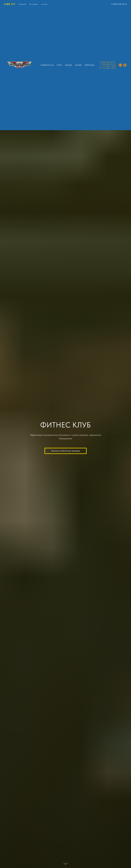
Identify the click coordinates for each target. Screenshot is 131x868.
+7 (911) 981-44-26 (107, 62)
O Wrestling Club (47, 65)
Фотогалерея (34, 4)
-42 (114, 64)
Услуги (59, 65)
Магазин (78, 65)
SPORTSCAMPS (89, 65)
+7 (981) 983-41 (106, 64)
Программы (22, 4)
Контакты (44, 4)
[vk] (120, 65)
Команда (69, 65)
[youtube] (125, 65)
